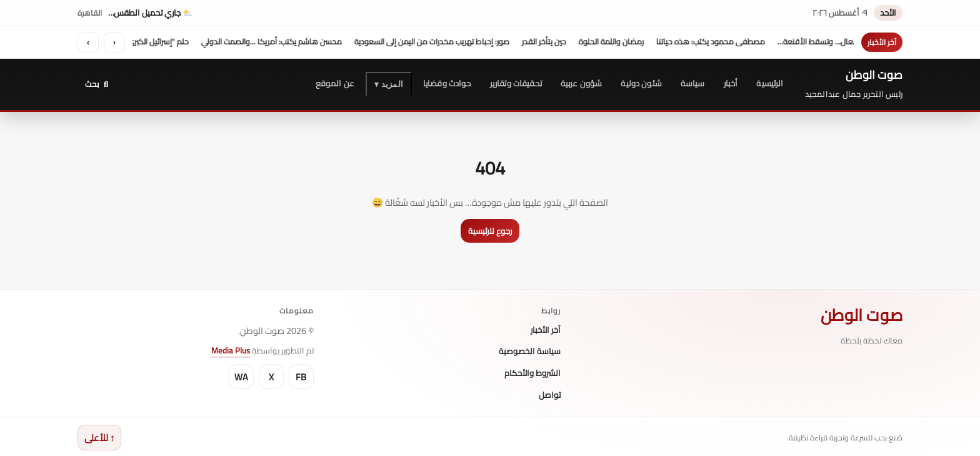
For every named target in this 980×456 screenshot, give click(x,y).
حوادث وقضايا (447, 83)
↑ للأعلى (99, 437)
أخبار (731, 83)
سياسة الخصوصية (530, 351)
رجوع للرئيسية (490, 230)
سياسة (693, 83)
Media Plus (231, 350)
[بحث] (97, 84)
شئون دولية (641, 83)
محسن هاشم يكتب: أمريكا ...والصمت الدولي (267, 41)
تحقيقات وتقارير (516, 83)
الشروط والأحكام (532, 373)
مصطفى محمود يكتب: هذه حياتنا (706, 41)
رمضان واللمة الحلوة (607, 41)
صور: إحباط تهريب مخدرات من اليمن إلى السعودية (427, 41)
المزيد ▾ (389, 84)
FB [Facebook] (301, 376)
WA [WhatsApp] (241, 376)
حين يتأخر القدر (540, 41)
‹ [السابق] (114, 42)
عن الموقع (335, 83)
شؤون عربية (582, 83)
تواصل (550, 395)
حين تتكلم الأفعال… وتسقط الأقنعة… (833, 41)
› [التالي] (88, 42)
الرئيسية (770, 83)
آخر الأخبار (546, 330)
